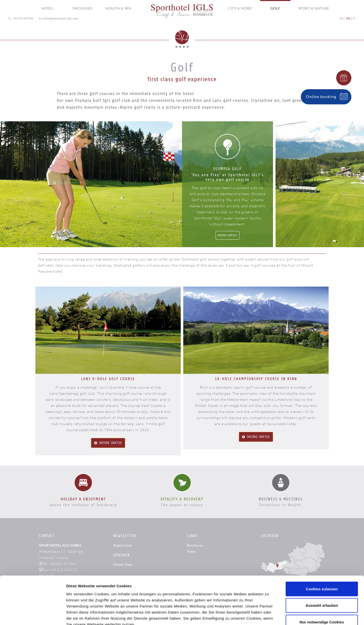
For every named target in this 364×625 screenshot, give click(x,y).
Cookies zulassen (322, 553)
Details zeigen (269, 615)
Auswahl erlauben (322, 569)
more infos (111, 443)
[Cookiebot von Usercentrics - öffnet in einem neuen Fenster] (33, 615)
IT (354, 18)
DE (342, 18)
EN (348, 18)
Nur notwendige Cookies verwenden (322, 589)
